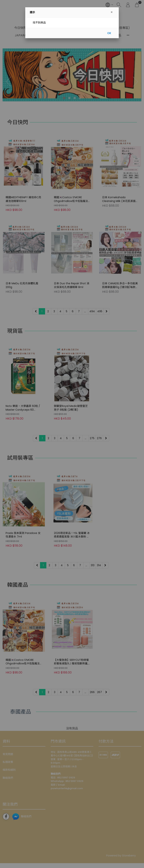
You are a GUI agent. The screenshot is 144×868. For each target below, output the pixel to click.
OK (109, 33)
